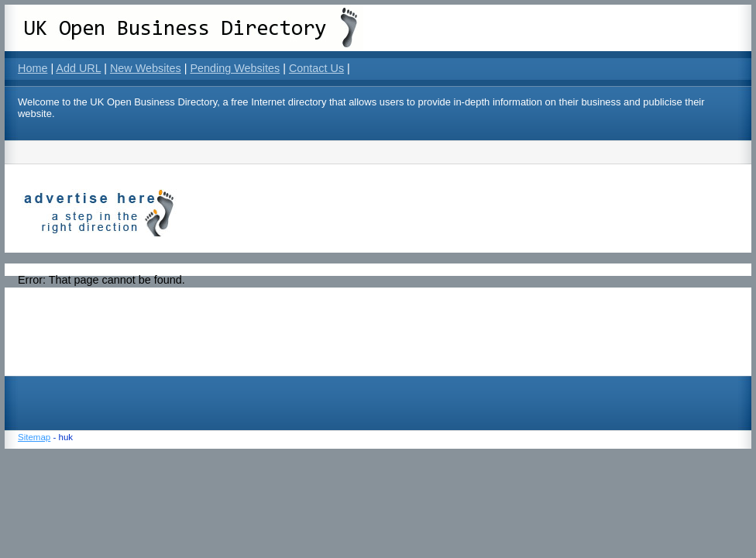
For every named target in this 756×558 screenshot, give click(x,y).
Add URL (78, 68)
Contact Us (316, 68)
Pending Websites (235, 68)
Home (33, 68)
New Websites (146, 68)
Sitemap (34, 437)
